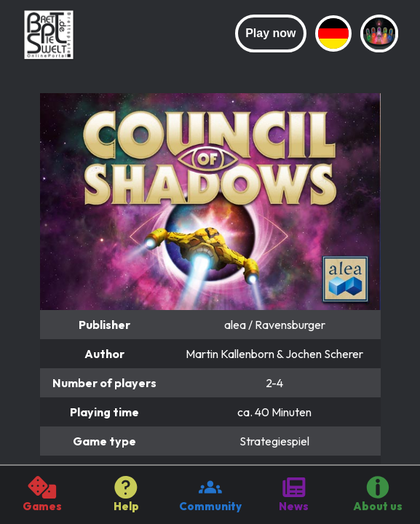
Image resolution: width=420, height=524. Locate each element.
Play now (270, 33)
